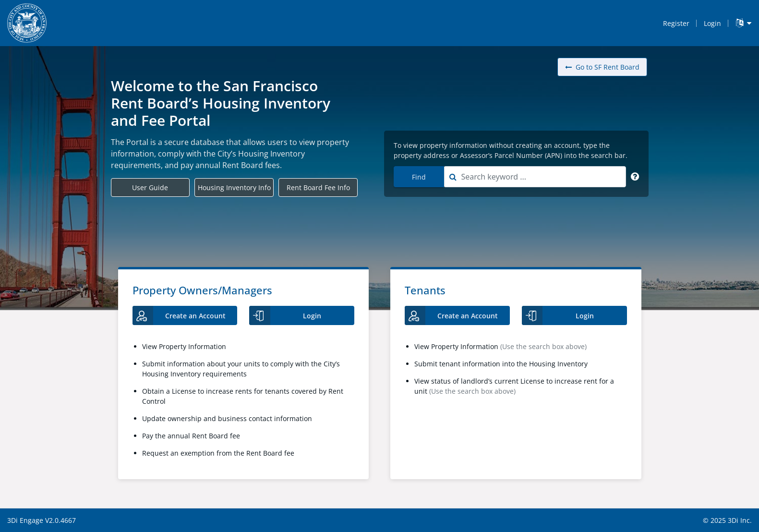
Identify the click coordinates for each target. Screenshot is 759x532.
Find (419, 177)
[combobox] (535, 177)
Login (712, 23)
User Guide (150, 187)
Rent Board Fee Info (318, 187)
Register (676, 23)
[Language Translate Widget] (744, 23)
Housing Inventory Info (234, 187)
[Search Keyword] (635, 177)
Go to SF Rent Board (602, 67)
